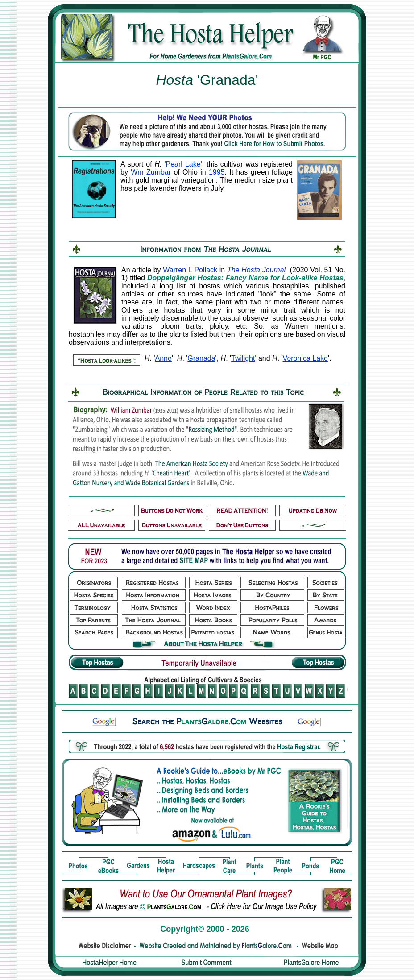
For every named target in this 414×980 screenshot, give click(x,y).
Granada (201, 358)
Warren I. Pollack (190, 270)
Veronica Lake (305, 358)
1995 (217, 172)
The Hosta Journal (256, 270)
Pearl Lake (183, 164)
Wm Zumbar (151, 172)
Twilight (243, 358)
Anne (164, 358)
